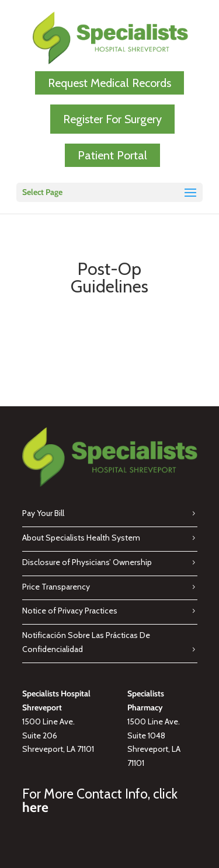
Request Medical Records (109, 83)
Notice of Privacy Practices (70, 611)
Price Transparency (56, 587)
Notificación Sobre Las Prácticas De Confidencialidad (86, 642)
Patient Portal (112, 155)
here (35, 807)
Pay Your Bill (43, 513)
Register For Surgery (112, 119)
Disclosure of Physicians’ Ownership (87, 562)
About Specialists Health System (81, 538)
